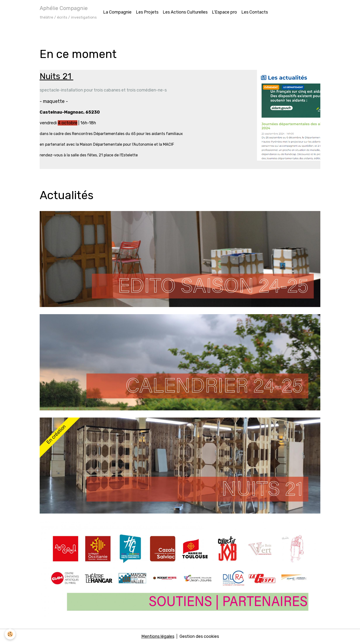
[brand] (68, 12)
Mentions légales (158, 636)
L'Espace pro (224, 12)
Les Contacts (255, 12)
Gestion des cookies (199, 636)
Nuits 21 (57, 76)
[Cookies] (10, 634)
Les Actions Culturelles (185, 12)
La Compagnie (117, 12)
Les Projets (147, 12)
